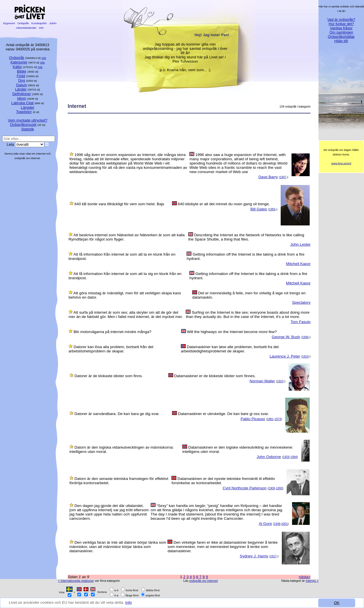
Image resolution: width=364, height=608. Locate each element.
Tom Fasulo (301, 322)
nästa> (305, 577)
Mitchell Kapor (298, 264)
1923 (280, 381)
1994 (294, 457)
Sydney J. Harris (254, 556)
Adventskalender (26, 28)
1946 (306, 337)
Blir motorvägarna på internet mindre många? (113, 332)
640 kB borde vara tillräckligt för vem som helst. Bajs (119, 204)
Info (129, 602)
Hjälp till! (341, 41)
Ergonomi (9, 23)
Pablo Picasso (253, 419)
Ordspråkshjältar (341, 37)
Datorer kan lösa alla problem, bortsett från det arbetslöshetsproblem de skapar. (111, 349)
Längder (27, 107)
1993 (279, 488)
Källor (17, 67)
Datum (22, 85)
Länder (21, 89)
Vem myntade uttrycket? (28, 120)
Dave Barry (268, 177)
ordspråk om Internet (203, 581)
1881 (270, 419)
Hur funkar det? (341, 24)
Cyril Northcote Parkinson (245, 488)
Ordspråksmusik (23, 125)
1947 (283, 177)
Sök (44, 58)
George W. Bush (286, 337)
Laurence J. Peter (285, 356)
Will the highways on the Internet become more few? (232, 332)
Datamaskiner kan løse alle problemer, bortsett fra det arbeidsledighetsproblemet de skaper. (230, 349)
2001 (285, 524)
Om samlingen (341, 32)
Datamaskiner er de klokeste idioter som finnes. (215, 376)
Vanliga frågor (341, 28)
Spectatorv (301, 302)
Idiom (22, 98)
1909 (272, 488)
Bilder (22, 71)
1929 (286, 457)
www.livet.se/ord (341, 163)
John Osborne (269, 457)
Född (21, 76)
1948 (277, 524)
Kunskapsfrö (39, 23)
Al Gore (265, 524)
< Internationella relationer (76, 581)
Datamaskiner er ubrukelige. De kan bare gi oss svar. (224, 414)
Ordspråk (23, 23)
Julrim (53, 23)
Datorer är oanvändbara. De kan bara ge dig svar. (117, 414)
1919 (306, 357)
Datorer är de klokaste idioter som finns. (109, 376)
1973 (278, 419)
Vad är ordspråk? (341, 19)
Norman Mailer (262, 381)
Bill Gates (259, 209)
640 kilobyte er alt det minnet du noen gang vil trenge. (224, 204)
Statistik (27, 129)
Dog (22, 80)
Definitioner (21, 94)
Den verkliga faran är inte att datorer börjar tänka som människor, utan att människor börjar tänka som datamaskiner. (118, 547)
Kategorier (19, 62)
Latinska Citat (22, 103)
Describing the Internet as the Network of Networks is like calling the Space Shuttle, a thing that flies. (246, 237)
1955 (272, 209)
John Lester (300, 244)
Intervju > (312, 581)
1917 (273, 556)
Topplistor (24, 112)
